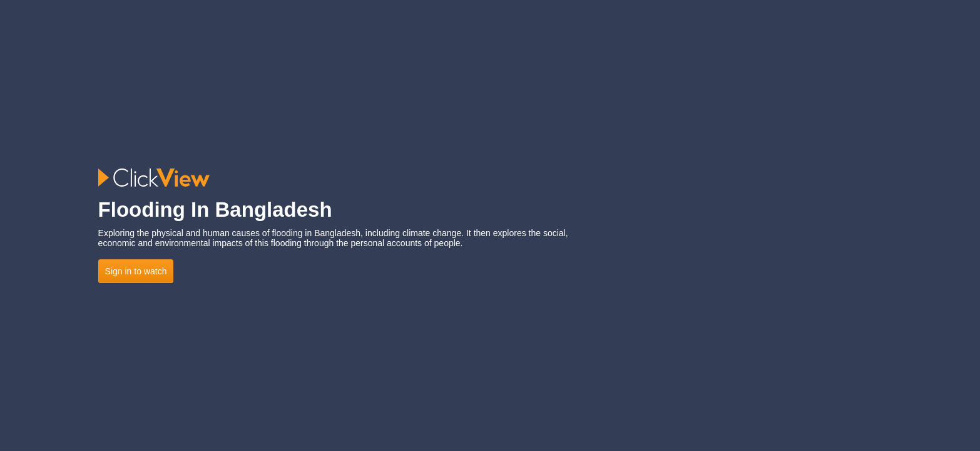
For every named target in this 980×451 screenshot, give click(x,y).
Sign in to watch (136, 271)
